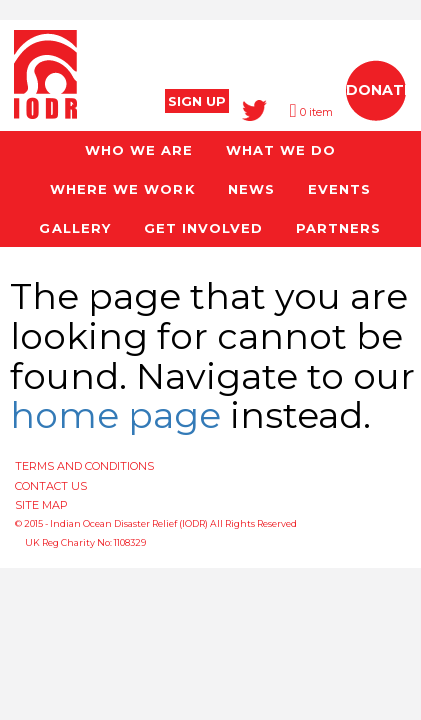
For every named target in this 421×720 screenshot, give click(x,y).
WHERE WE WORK (122, 189)
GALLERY (74, 228)
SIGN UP (197, 101)
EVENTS (339, 189)
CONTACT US (51, 486)
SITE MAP (41, 505)
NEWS (251, 189)
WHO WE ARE (139, 150)
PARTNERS (338, 228)
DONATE (379, 90)
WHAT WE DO (281, 150)
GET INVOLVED (203, 228)
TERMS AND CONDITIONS (84, 466)
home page (115, 415)
